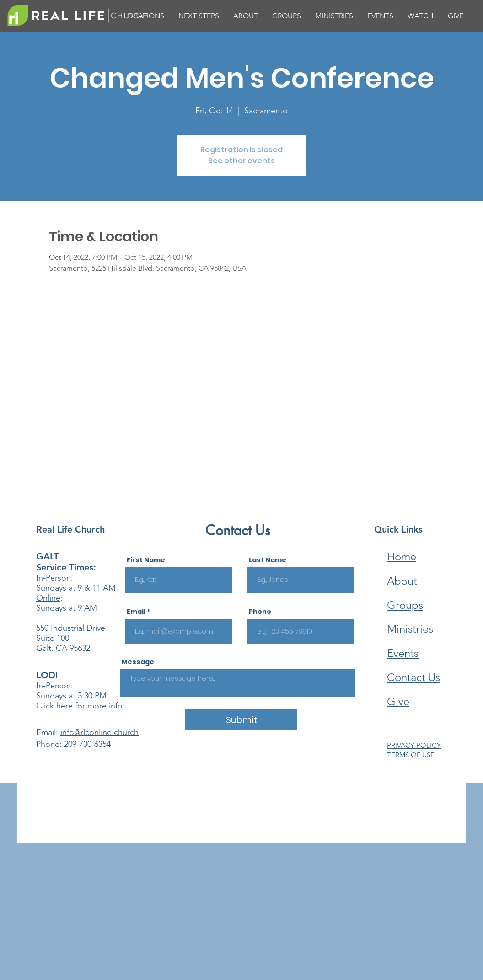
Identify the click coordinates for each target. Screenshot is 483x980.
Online (48, 598)
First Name (146, 560)
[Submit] (241, 720)
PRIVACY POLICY (414, 745)
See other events (241, 161)
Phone (260, 612)
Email (136, 612)
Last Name (268, 560)
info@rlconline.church (99, 732)
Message (138, 662)
